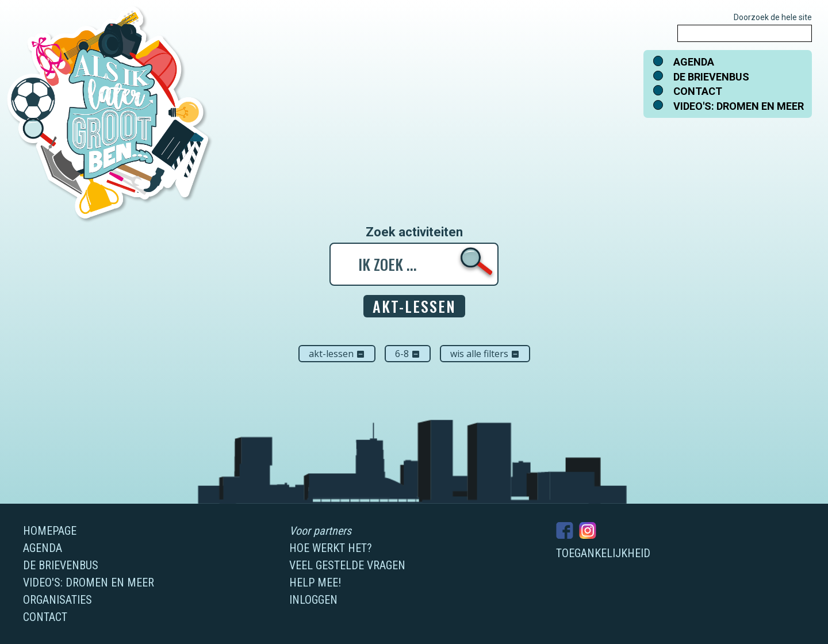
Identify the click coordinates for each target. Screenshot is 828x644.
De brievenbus (711, 77)
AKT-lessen (337, 354)
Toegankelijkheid (603, 553)
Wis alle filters (485, 354)
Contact (698, 91)
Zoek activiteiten (414, 232)
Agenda (694, 62)
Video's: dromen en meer (739, 106)
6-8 (408, 354)
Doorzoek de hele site (773, 17)
